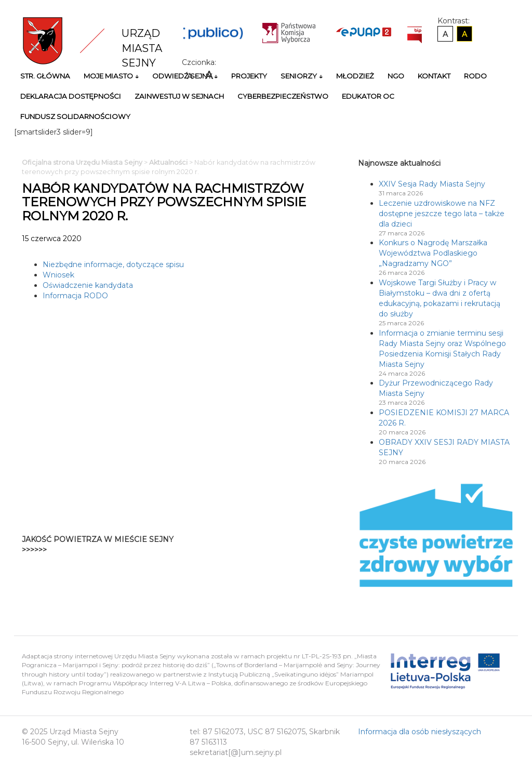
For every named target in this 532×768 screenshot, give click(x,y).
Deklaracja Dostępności (71, 96)
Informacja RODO (75, 296)
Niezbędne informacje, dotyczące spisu (113, 264)
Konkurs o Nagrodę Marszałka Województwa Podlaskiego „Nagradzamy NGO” (433, 253)
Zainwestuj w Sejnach (179, 96)
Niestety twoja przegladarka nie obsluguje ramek (294, 545)
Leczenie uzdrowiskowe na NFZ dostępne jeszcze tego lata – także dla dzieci (442, 214)
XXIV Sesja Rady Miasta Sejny (432, 184)
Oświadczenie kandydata (88, 285)
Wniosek (58, 275)
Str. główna (45, 76)
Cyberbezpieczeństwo (283, 96)
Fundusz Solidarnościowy (75, 116)
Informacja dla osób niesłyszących (420, 732)
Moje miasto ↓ (111, 76)
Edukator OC (368, 96)
